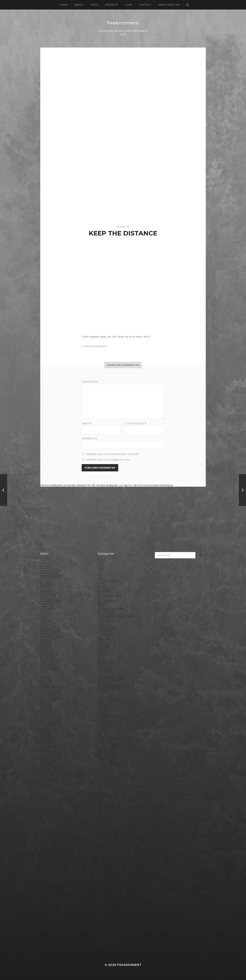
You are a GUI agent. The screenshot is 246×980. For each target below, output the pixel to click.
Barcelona (104, 591)
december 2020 (51, 568)
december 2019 (50, 599)
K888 (101, 759)
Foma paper (105, 678)
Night (101, 815)
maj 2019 (46, 616)
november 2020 (51, 571)
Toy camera (105, 922)
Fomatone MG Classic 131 (113, 688)
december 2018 (50, 629)
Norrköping (105, 825)
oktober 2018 (49, 634)
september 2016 (51, 698)
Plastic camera (107, 851)
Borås (101, 606)
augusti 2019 (48, 609)
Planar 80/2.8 (106, 848)
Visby (101, 932)
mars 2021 (47, 561)
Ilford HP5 (104, 736)
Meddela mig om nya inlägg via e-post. (108, 460)
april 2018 (46, 650)
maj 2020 (46, 586)
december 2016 (50, 690)
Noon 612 (103, 823)
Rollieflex (103, 876)
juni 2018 (46, 644)
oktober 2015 (49, 726)
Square (102, 901)
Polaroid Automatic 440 (113, 858)
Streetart (103, 909)
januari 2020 (48, 596)
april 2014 (46, 772)
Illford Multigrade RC (111, 744)
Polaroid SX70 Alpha (111, 861)
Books (101, 604)
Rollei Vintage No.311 (111, 873)
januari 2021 (48, 566)
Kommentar (90, 382)
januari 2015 (48, 749)
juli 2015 (45, 733)
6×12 (100, 566)
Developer (104, 650)
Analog (87, 346)
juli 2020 (46, 581)
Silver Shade (105, 889)
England (103, 667)
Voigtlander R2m (108, 934)
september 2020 (51, 576)
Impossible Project (109, 746)
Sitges (101, 891)
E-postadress (135, 424)
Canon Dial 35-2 (107, 614)
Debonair (103, 644)
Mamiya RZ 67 (106, 797)
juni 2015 (46, 736)
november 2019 (50, 601)
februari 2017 (49, 685)
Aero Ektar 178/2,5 (109, 581)
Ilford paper (105, 741)
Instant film (105, 751)
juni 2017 (46, 675)
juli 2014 (45, 764)
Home (64, 5)
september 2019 (51, 606)
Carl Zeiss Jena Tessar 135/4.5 (115, 616)
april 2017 (46, 680)
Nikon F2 (103, 817)
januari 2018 (48, 657)
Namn (86, 424)
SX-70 (101, 914)
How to (102, 728)
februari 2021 (49, 563)
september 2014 (51, 759)
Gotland (103, 711)
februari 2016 (49, 716)
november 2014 (50, 754)
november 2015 (50, 723)
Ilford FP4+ (105, 733)
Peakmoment (123, 23)
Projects (111, 5)
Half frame (104, 721)
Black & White (107, 601)
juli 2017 (45, 672)
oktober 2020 (49, 573)
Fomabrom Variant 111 (111, 680)
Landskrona (105, 784)
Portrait (102, 863)
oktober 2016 (49, 695)
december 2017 (50, 660)
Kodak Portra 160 (108, 761)
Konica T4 (104, 772)
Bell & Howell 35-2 (109, 596)
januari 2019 (48, 627)
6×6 (100, 571)
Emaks (102, 665)
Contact (145, 5)
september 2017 (51, 667)
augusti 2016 (48, 700)
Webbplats (89, 438)
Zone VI (102, 945)
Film (100, 675)
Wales (101, 937)
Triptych (103, 927)
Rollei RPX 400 (107, 871)
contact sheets (107, 629)
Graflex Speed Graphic (112, 716)
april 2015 (46, 741)
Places (102, 845)
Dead (101, 642)
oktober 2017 (49, 665)
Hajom (102, 718)
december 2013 (50, 782)
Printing (103, 866)
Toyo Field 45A (107, 924)
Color (101, 624)
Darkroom (104, 639)
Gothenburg (106, 708)
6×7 (100, 573)
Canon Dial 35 (106, 611)
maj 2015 (46, 739)
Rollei (101, 868)
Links (129, 5)
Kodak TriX (104, 769)
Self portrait (105, 886)
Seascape (104, 884)
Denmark (104, 647)
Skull (101, 894)
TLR (100, 919)
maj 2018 (46, 647)
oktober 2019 (49, 604)
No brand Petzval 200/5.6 (114, 820)
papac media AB (169, 5)
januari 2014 (48, 779)
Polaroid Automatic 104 (112, 856)
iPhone (102, 756)
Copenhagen (106, 634)
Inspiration (104, 749)
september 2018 (51, 637)
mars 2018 (47, 652)
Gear (101, 703)
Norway (102, 828)
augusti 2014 (48, 761)
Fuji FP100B (105, 695)
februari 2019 (49, 624)
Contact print (106, 627)
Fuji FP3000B (106, 700)
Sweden (103, 912)
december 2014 (50, 751)
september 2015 (51, 728)
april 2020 (47, 588)
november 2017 (50, 662)
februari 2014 (49, 777)
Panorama (104, 833)
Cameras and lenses (110, 609)
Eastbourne (105, 662)
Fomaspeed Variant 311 (112, 685)
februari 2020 (49, 594)
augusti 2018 (48, 639)
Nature (102, 812)
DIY (100, 657)
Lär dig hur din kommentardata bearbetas (146, 485)
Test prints (104, 917)
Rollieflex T (105, 878)
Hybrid (102, 731)
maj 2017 (46, 678)
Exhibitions (104, 670)
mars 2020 (47, 591)
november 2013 (50, 784)
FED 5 (101, 672)
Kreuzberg (105, 777)
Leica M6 (103, 789)
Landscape (104, 782)
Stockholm (105, 904)
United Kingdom (108, 929)
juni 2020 (46, 583)
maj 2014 (46, 769)
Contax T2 (104, 632)
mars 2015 (47, 744)
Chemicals (104, 619)
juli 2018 (46, 642)
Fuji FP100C (105, 698)
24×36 (101, 561)
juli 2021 (45, 558)
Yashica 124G (105, 940)
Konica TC (104, 774)
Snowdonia (105, 896)
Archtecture (105, 588)
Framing (103, 693)
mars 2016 (47, 713)
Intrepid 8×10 (106, 754)
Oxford (102, 830)
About (79, 5)
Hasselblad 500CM (109, 726)
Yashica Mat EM (107, 942)
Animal (102, 586)
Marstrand (104, 802)
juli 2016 (45, 703)
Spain (101, 899)
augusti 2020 (49, 578)
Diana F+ (103, 652)
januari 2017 (48, 688)
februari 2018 (49, 655)
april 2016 (46, 711)
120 (100, 558)
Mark (101, 800)
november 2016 (50, 693)
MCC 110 (103, 805)
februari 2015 (49, 746)
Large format (106, 787)
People (102, 838)
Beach (102, 594)
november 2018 (50, 632)
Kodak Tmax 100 (108, 764)
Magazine (104, 795)
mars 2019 (47, 622)
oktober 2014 (49, 756)
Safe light (104, 881)
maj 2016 (46, 708)
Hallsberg (104, 723)
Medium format (108, 807)
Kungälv (103, 779)
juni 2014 (46, 767)
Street (102, 906)
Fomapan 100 (106, 683)
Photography (100, 346)
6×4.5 (101, 568)
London (102, 792)
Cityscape (104, 622)
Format (102, 690)
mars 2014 (47, 774)
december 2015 (50, 721)
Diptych (102, 655)
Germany (104, 706)
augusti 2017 (48, 670)
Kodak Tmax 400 (108, 767)
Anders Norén (129, 969)
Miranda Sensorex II (110, 810)
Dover (101, 660)
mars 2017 (47, 683)
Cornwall (103, 637)
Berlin (101, 599)
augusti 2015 (48, 731)
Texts (94, 5)
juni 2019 (46, 614)
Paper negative (107, 835)
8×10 (100, 576)
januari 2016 (48, 718)
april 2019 (46, 619)
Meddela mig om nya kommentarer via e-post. (113, 454)
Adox (101, 578)
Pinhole (102, 843)
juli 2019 (45, 611)
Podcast (103, 853)
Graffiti (102, 713)
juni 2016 (46, 706)
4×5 (100, 563)
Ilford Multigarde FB (111, 739)
